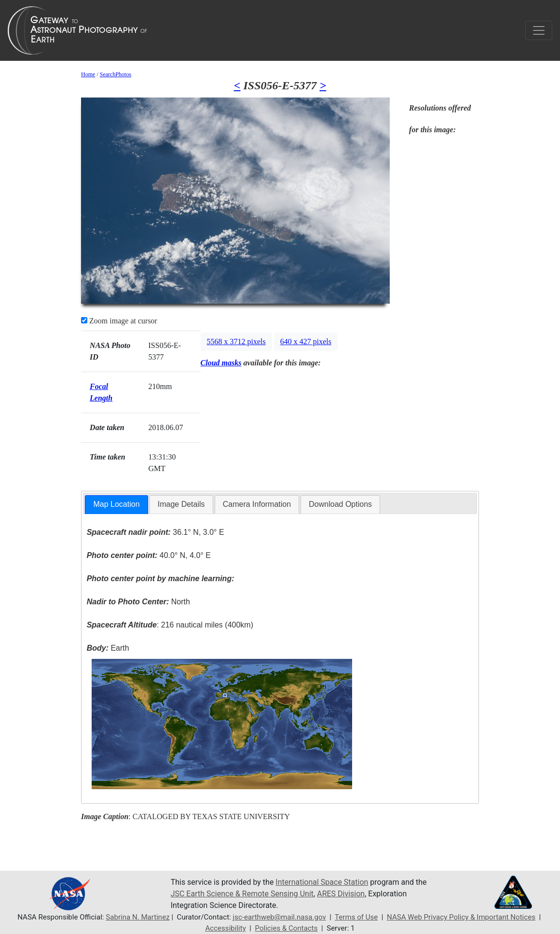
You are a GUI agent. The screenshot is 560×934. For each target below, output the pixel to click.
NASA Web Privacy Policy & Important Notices (461, 917)
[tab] (116, 505)
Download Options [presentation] (340, 504)
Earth (108, 648)
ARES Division (341, 894)
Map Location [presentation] (116, 504)
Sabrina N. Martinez (137, 917)
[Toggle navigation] (539, 30)
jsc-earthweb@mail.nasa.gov (280, 917)
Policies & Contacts (287, 928)
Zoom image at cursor (119, 321)
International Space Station (322, 882)
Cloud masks (221, 363)
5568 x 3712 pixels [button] (236, 342)
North (138, 602)
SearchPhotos (116, 74)
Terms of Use (356, 917)
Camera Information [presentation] (257, 504)
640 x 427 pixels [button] (306, 342)
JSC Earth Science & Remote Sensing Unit (242, 894)
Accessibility (225, 928)
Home (88, 74)
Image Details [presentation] (181, 504)
